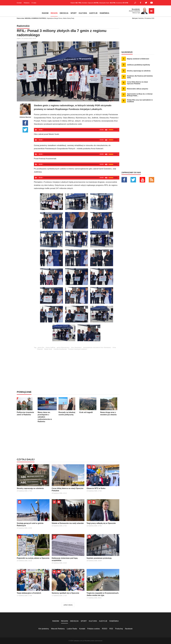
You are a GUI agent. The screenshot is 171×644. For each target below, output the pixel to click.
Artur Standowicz (76, 347)
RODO (105, 629)
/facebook (129, 629)
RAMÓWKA (104, 13)
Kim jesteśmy (44, 629)
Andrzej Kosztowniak (60, 349)
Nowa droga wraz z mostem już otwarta (110, 406)
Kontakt (19, 3)
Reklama (27, 3)
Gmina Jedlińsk (50, 347)
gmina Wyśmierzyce (63, 347)
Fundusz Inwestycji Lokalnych (78, 349)
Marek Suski (48, 349)
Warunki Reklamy (58, 629)
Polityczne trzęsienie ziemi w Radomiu (26, 406)
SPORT (74, 13)
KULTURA (83, 13)
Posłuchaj (119, 629)
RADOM (45, 13)
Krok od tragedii (89, 405)
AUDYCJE (93, 13)
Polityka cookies (94, 629)
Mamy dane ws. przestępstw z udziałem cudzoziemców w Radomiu (47, 410)
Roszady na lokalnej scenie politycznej (68, 406)
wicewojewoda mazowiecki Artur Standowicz (97, 347)
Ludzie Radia (72, 629)
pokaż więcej (68, 605)
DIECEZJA (64, 13)
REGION (54, 13)
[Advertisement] (77, 365)
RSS (111, 629)
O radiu (34, 3)
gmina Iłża (41, 347)
